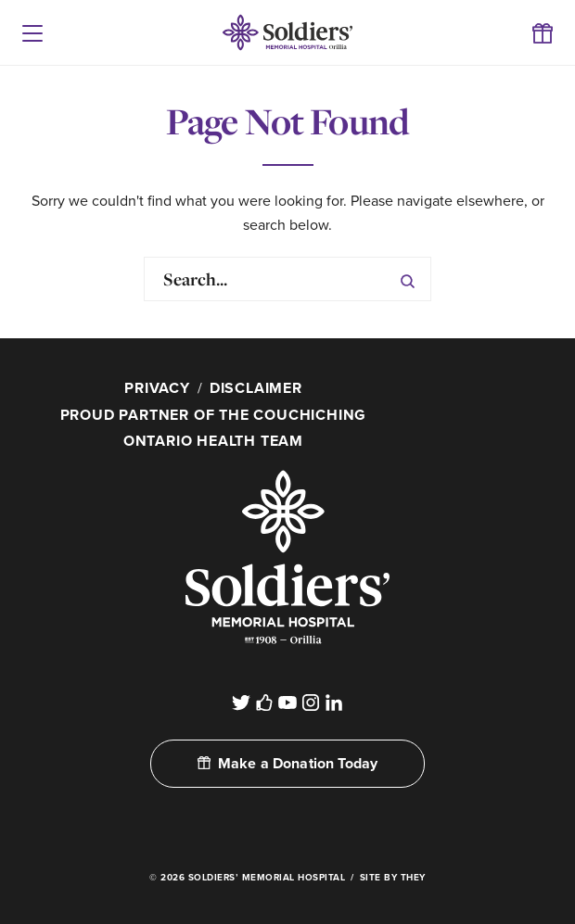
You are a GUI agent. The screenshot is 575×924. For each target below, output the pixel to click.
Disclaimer (256, 388)
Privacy (157, 388)
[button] (32, 32)
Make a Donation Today (287, 764)
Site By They (393, 878)
